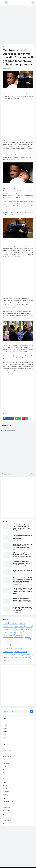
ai (5, 623)
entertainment (9, 629)
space (7, 657)
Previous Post (6, 474)
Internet (10, 47)
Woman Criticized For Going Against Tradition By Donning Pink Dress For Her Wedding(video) (22, 563)
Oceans (15, 645)
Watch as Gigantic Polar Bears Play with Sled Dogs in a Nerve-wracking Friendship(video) (23, 546)
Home (4, 47)
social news (27, 654)
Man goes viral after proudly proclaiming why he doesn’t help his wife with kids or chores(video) (22, 600)
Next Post (31, 474)
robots (7, 654)
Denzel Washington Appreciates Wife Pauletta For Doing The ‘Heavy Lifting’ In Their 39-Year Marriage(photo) (22, 527)
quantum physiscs (21, 651)
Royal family (16, 654)
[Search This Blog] (16, 711)
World (7, 661)
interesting (8, 639)
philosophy (8, 648)
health (20, 633)
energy (29, 626)
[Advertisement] (18, 25)
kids (27, 639)
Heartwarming (9, 636)
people (24, 645)
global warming (9, 633)
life (6, 642)
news (7, 645)
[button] (2, 3)
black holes (8, 626)
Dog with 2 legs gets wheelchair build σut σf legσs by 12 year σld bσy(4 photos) (22, 609)
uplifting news (25, 657)
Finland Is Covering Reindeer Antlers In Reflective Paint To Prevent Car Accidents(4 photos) (22, 554)
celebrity (19, 626)
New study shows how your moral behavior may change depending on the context (22, 537)
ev (29, 629)
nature (13, 642)
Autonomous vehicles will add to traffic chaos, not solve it (22, 571)
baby (22, 623)
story (15, 657)
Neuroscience (23, 642)
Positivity (18, 648)
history (19, 636)
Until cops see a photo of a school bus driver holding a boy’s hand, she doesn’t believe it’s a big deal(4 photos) (23, 591)
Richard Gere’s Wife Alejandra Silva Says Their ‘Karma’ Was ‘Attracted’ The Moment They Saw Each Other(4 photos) (23, 580)
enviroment (21, 629)
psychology (8, 651)
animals (13, 623)
